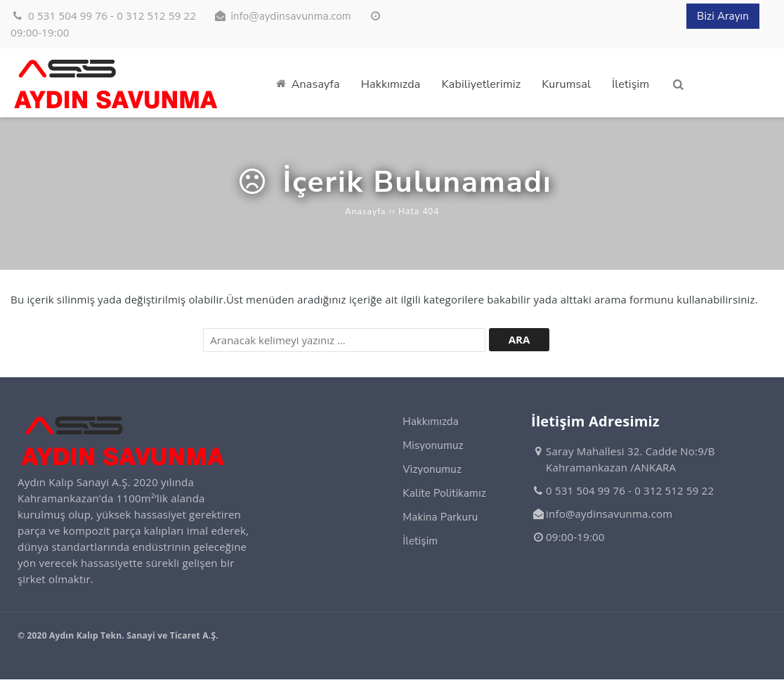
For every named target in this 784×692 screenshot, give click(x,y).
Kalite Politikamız (444, 493)
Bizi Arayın (723, 17)
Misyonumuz (433, 445)
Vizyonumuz (432, 469)
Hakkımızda (431, 422)
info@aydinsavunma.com (290, 17)
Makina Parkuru (440, 517)
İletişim (420, 541)
